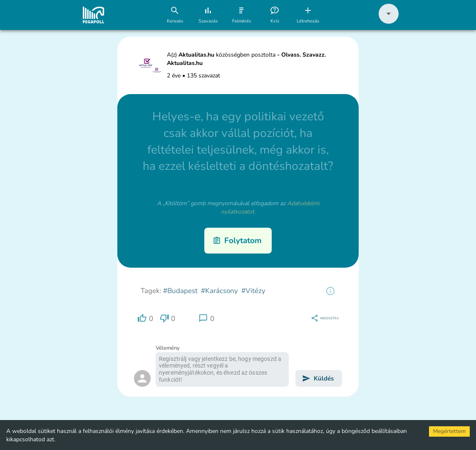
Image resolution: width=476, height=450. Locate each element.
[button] (389, 22)
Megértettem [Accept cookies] (449, 431)
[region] (330, 291)
